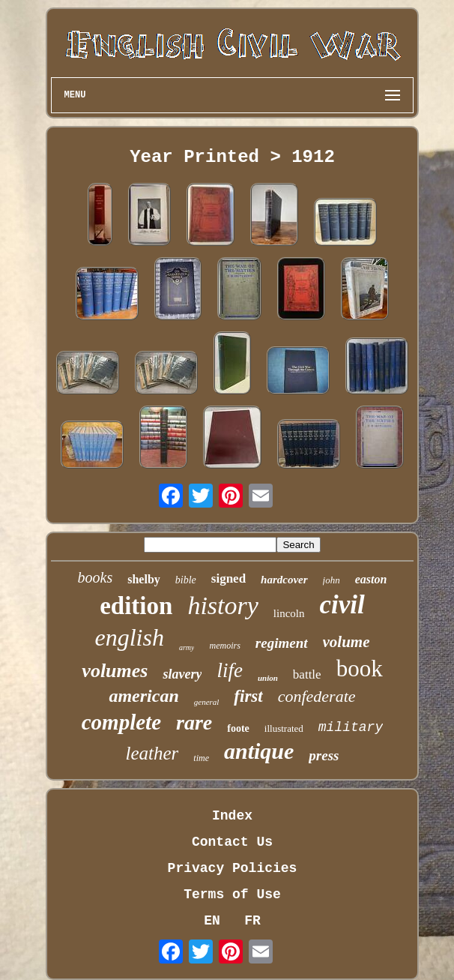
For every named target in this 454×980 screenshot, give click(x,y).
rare (194, 722)
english (129, 637)
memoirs (224, 646)
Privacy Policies (233, 868)
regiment (282, 643)
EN (212, 921)
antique (259, 751)
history (223, 605)
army (187, 647)
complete (121, 722)
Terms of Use (232, 895)
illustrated (284, 728)
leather (152, 753)
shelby (144, 579)
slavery (182, 674)
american (143, 696)
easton (371, 579)
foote (238, 728)
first (248, 696)
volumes (115, 671)
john (332, 580)
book (360, 668)
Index (232, 816)
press (324, 755)
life (230, 670)
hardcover (284, 580)
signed (228, 578)
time (201, 758)
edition (136, 606)
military (351, 727)
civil (342, 605)
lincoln (289, 613)
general (207, 702)
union (268, 678)
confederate (317, 696)
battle (307, 674)
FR (252, 921)
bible (186, 580)
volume (346, 642)
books (96, 577)
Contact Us (232, 842)
